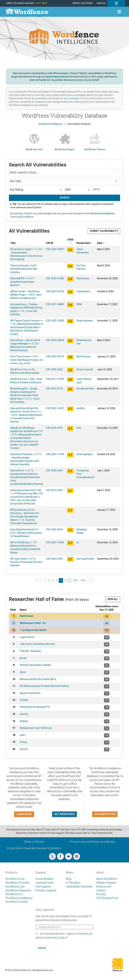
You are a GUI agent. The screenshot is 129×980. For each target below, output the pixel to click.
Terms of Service (34, 842)
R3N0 (79, 304)
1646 (83, 580)
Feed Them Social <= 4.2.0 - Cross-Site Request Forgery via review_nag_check (27, 360)
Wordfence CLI (14, 894)
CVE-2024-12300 (55, 542)
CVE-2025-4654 (54, 471)
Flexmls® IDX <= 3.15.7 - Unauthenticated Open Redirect (23, 282)
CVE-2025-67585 (55, 278)
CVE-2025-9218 (54, 428)
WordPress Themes (95, 142)
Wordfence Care (15, 887)
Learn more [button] (24, 814)
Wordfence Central (16, 902)
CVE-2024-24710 (55, 357)
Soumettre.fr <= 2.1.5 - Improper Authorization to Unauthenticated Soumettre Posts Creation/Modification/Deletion (27, 477)
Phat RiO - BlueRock (30, 651)
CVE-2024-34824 (55, 340)
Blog (69, 879)
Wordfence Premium (18, 883)
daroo (23, 672)
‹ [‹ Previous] (41, 580)
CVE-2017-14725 (55, 379)
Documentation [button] (105, 814)
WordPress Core (34, 142)
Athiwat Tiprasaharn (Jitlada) (35, 665)
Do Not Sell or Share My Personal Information (34, 848)
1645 (75, 580)
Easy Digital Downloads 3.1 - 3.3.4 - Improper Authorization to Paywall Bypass (26, 533)
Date (101, 243)
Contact (101, 890)
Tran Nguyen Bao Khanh (33, 630)
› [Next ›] (88, 580)
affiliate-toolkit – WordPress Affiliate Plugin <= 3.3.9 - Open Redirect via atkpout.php (26, 295)
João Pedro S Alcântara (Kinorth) (37, 644)
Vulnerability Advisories (79, 887)
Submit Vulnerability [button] (104, 231)
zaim (23, 735)
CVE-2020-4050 (54, 369)
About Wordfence (106, 879)
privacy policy (58, 938)
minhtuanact (83, 291)
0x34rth (24, 700)
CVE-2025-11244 (55, 454)
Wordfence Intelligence (19, 898)
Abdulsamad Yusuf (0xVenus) (36, 728)
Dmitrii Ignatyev (85, 321)
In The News (73, 883)
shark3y (81, 408)
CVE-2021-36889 (55, 304)
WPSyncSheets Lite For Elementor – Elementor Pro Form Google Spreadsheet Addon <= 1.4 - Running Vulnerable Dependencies (25, 517)
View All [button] (113, 599)
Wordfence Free (15, 879)
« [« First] (37, 580)
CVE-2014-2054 (54, 490)
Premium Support (46, 890)
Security (101, 894)
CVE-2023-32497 (55, 249)
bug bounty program (57, 77)
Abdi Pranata (83, 357)
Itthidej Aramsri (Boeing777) (35, 707)
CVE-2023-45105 (55, 291)
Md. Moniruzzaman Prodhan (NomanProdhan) (44, 686)
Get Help (42, 3)
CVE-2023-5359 (54, 559)
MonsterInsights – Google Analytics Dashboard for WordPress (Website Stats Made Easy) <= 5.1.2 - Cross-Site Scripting (25, 395)
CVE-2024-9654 (54, 529)
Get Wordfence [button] (64, 814)
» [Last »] (92, 580)
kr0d (79, 428)
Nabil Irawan (83, 278)
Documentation (45, 879)
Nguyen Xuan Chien (30, 693)
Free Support (43, 887)
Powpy (23, 742)
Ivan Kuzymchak (85, 559)
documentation (40, 98)
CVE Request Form (107, 898)
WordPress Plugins (64, 142)
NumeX (24, 749)
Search (65, 198)
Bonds (23, 658)
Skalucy (24, 721)
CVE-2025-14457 (55, 408)
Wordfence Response (18, 890)
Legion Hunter (27, 637)
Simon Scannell (85, 369)
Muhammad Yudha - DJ (33, 623)
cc (78, 542)
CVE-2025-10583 (55, 321)
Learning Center (45, 883)
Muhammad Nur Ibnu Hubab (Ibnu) (38, 679)
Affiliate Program (106, 883)
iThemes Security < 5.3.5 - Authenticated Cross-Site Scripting (24, 269)
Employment (104, 887)
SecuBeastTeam (85, 389)
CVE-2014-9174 (54, 389)
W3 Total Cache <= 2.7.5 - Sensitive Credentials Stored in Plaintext (26, 562)
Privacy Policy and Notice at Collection (92, 842)
